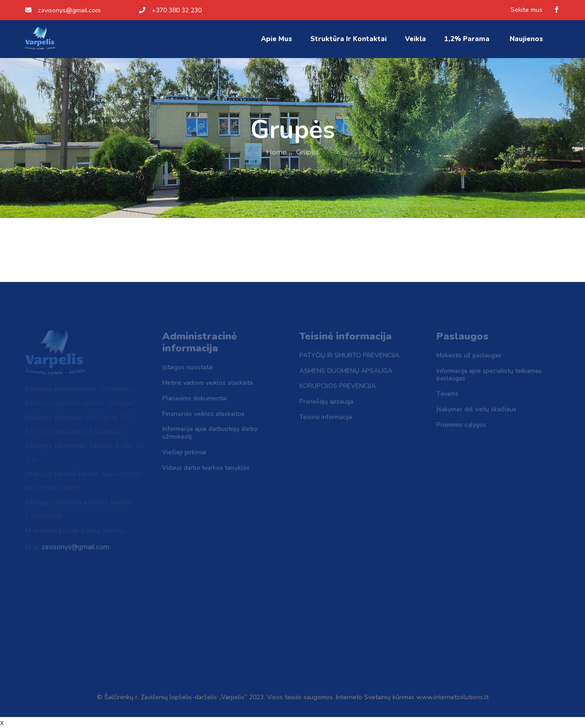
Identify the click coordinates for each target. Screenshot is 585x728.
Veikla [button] (415, 39)
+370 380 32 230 (170, 10)
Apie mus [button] (277, 39)
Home (276, 152)
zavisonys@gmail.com (63, 10)
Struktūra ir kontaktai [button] (348, 39)
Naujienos (527, 39)
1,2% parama (468, 39)
